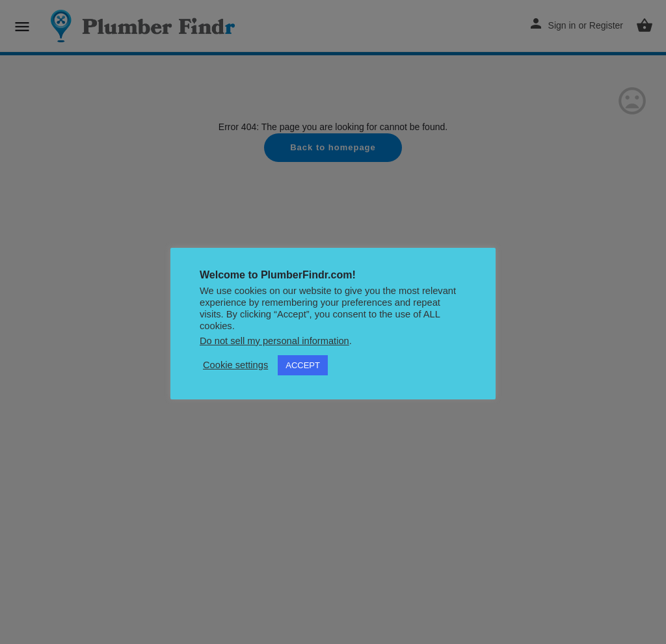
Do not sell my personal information (274, 341)
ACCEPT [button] (303, 365)
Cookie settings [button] (235, 365)
